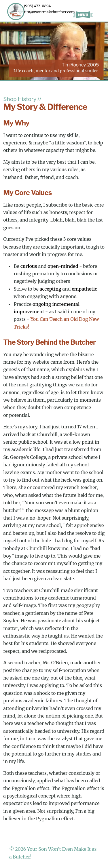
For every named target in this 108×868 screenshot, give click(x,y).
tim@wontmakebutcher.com (49, 12)
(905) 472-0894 (37, 6)
